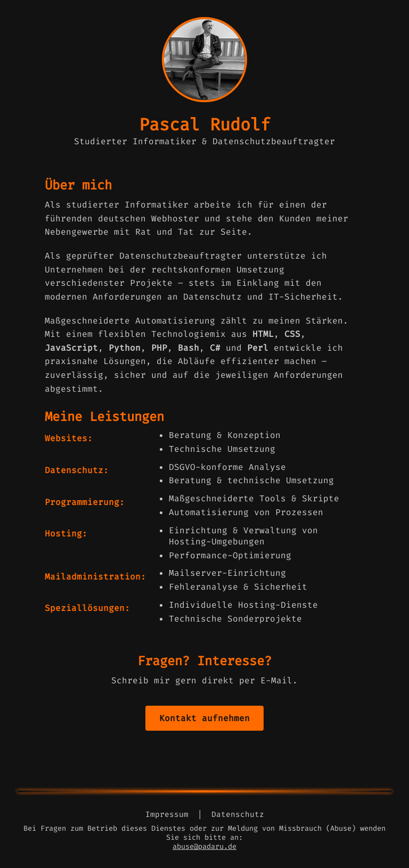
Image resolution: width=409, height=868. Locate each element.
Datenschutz (238, 815)
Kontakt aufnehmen (204, 718)
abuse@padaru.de (204, 846)
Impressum (167, 815)
